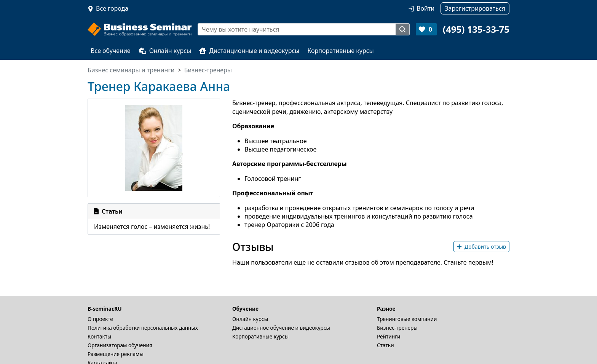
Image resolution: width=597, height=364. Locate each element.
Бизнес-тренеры (397, 328)
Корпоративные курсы (340, 51)
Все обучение (111, 51)
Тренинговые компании (407, 319)
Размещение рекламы (116, 354)
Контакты (99, 336)
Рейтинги (389, 336)
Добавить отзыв (481, 247)
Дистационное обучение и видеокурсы (281, 328)
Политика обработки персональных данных (143, 328)
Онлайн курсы (165, 51)
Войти (425, 8)
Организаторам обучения (120, 345)
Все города (112, 8)
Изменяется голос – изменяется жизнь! (152, 227)
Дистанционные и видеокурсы (249, 51)
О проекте (100, 319)
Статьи (385, 345)
